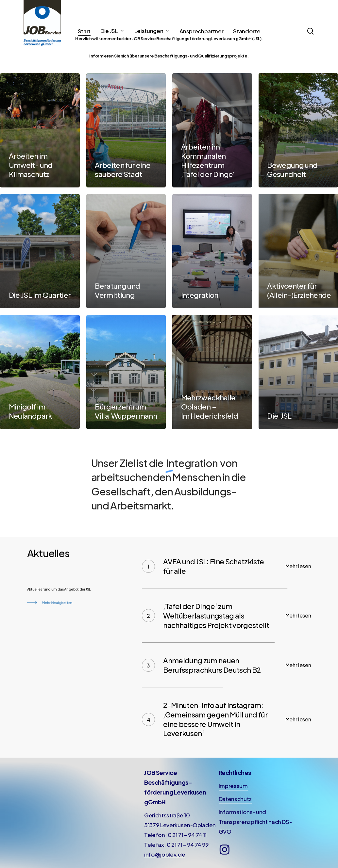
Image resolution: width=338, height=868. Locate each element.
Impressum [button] (233, 786)
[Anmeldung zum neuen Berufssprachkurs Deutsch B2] (226, 665)
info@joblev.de (165, 854)
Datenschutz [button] (235, 799)
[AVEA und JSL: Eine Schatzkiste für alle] (226, 566)
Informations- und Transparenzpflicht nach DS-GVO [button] (255, 822)
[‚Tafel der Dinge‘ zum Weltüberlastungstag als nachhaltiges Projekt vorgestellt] (226, 616)
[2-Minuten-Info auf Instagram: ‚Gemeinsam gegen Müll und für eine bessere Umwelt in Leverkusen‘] (226, 719)
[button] (49, 620)
